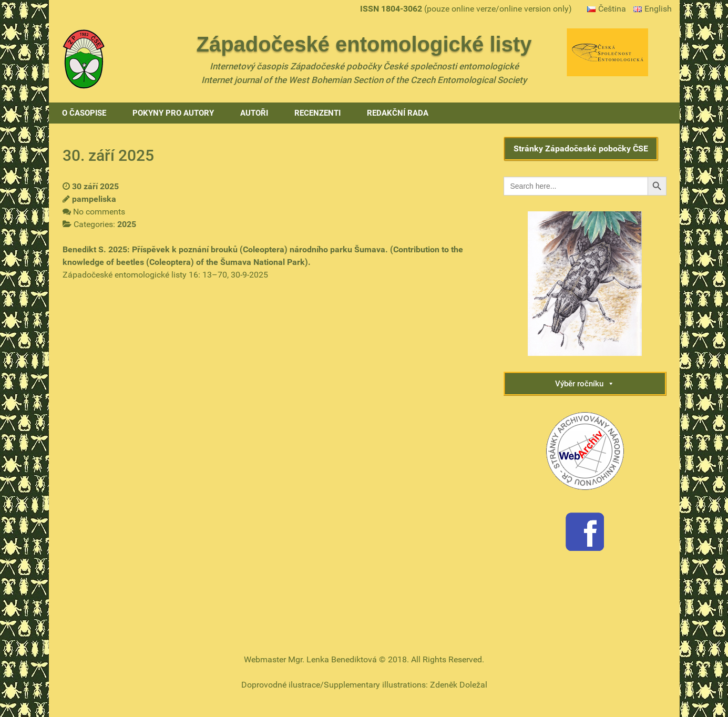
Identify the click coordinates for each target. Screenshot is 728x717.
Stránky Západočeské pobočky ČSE (581, 148)
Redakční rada (398, 113)
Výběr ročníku (585, 384)
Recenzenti (317, 113)
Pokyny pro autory (173, 113)
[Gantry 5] (84, 58)
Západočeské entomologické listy (364, 44)
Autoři (254, 113)
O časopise (84, 113)
